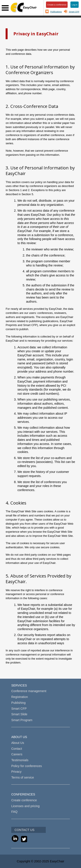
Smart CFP (74, 12)
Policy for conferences (27, 766)
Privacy (16, 772)
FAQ (14, 812)
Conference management (29, 691)
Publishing (18, 703)
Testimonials (20, 760)
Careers (17, 754)
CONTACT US (24, 830)
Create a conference (57, 5)
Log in (75, 5)
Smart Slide (19, 714)
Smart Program (22, 720)
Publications (56, 12)
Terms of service (23, 777)
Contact (17, 749)
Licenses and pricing (25, 806)
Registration (20, 697)
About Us (18, 743)
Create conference (24, 800)
